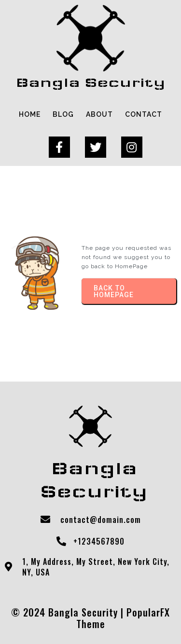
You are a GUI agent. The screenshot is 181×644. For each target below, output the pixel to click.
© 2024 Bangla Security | (69, 612)
